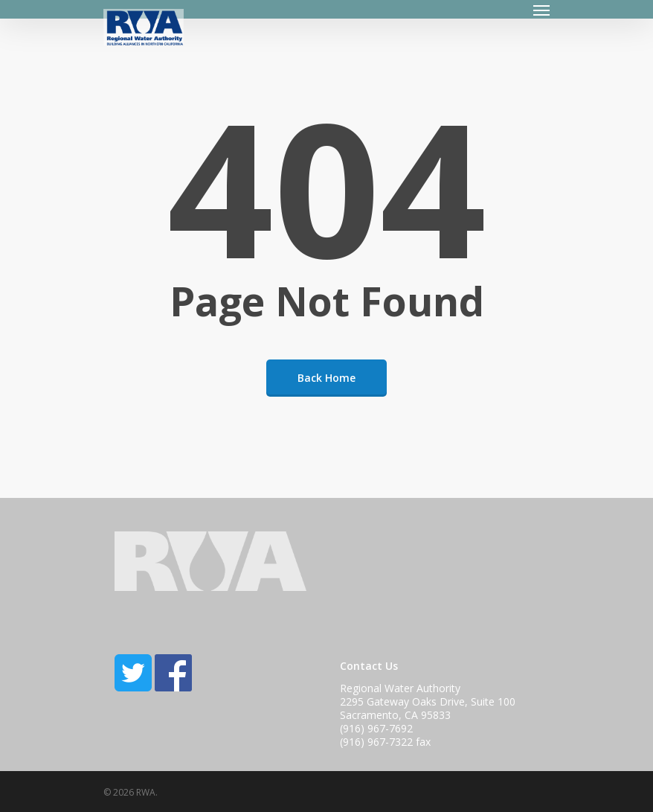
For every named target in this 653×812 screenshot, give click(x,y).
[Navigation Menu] (541, 10)
